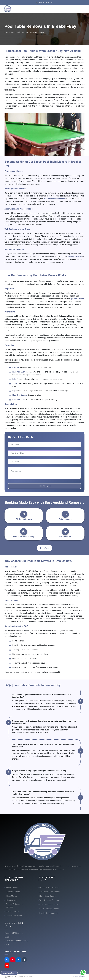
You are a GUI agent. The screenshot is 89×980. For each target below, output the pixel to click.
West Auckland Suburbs (49, 900)
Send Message (44, 486)
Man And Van (11, 900)
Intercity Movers (13, 911)
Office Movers (12, 896)
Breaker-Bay (20, 32)
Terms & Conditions (79, 977)
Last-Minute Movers (14, 915)
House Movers (12, 888)
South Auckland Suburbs (49, 909)
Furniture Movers (13, 892)
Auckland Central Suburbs (50, 892)
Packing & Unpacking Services (15, 906)
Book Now (45, 548)
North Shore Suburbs (48, 896)
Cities (12, 32)
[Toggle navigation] (86, 9)
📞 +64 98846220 (45, 3)
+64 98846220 (18, 706)
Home (6, 32)
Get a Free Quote (9, 973)
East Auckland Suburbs (49, 905)
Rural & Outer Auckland (49, 913)
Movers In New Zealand (49, 888)
